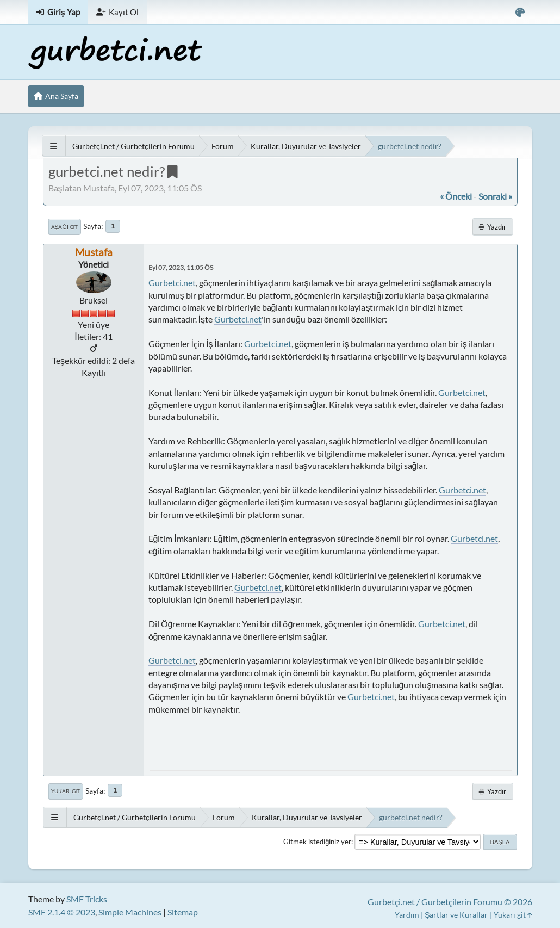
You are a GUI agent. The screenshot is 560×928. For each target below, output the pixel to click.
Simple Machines (130, 912)
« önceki (456, 196)
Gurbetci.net (172, 283)
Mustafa (94, 252)
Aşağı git (65, 227)
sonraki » (495, 196)
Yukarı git (66, 791)
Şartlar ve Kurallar (456, 915)
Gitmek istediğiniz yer (317, 842)
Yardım (407, 915)
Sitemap (183, 912)
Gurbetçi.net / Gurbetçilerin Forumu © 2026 (450, 902)
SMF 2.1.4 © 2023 (62, 912)
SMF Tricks (87, 899)
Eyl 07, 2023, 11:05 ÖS (181, 267)
